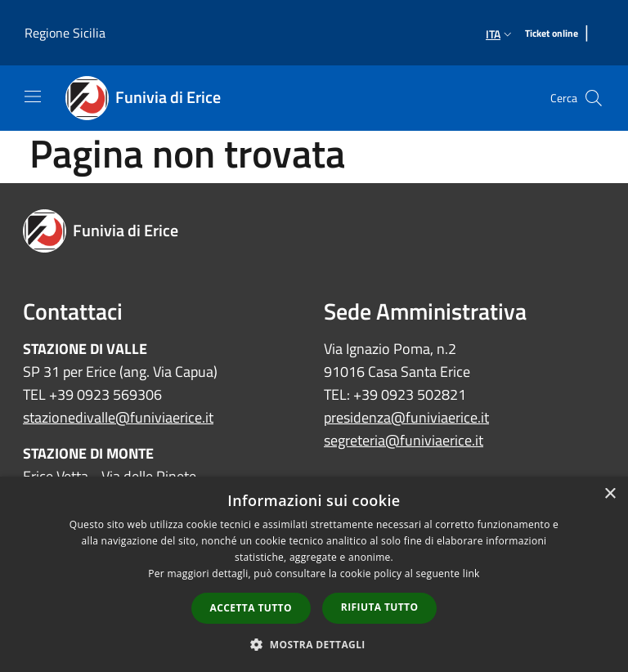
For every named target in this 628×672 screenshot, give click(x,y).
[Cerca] (594, 98)
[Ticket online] (552, 34)
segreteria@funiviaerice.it (404, 440)
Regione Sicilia (65, 33)
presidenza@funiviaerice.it (406, 417)
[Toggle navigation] (33, 96)
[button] (314, 644)
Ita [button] (500, 34)
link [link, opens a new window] (471, 573)
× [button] (610, 494)
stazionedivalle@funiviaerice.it (118, 417)
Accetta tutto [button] (251, 608)
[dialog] (314, 574)
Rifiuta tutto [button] (380, 607)
